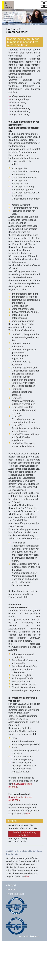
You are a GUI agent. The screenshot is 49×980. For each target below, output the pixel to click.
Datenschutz (24, 936)
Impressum (35, 936)
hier (28, 814)
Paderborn (8, 24)
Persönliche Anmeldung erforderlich (24, 834)
